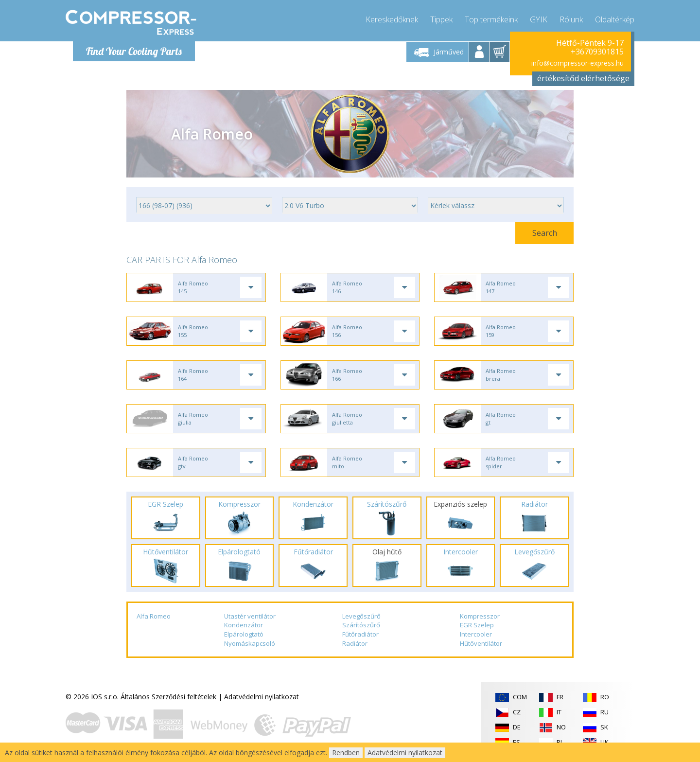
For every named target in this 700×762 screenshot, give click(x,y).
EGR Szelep (477, 625)
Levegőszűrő (361, 616)
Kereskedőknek (392, 19)
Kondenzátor (244, 625)
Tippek (441, 19)
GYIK (539, 19)
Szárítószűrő (361, 625)
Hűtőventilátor (481, 643)
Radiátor (355, 643)
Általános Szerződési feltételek (168, 697)
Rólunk (571, 19)
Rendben (346, 753)
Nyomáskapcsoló (250, 643)
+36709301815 (597, 52)
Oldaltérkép (615, 19)
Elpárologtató (244, 634)
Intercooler (476, 634)
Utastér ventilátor (250, 616)
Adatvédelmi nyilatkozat (262, 697)
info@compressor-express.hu (577, 63)
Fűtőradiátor (360, 634)
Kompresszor (480, 616)
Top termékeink (491, 19)
